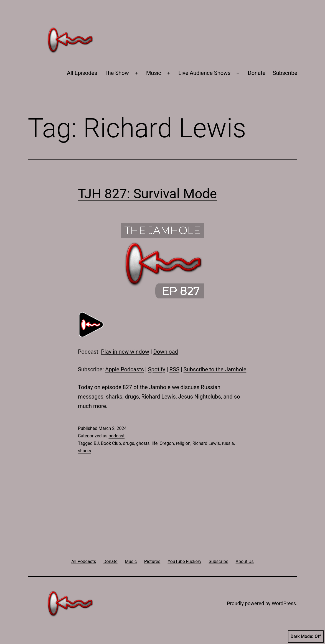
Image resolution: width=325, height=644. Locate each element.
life (155, 443)
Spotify (157, 369)
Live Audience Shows (204, 73)
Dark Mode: (306, 637)
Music (154, 73)
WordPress (284, 603)
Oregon (167, 443)
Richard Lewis (206, 443)
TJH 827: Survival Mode (147, 194)
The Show (117, 73)
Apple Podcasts (125, 369)
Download (166, 352)
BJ (96, 443)
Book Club (111, 443)
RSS (174, 369)
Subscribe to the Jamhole (215, 369)
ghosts (143, 443)
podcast (116, 436)
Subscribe (285, 73)
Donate (257, 73)
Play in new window (125, 352)
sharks (85, 451)
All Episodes (82, 73)
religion (183, 443)
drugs (129, 443)
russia (228, 443)
